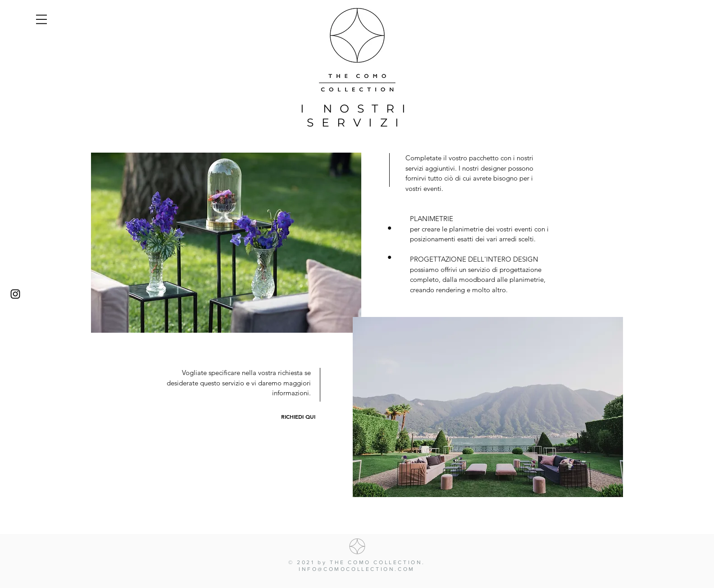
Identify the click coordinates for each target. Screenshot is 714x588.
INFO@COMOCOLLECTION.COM (357, 569)
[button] (41, 19)
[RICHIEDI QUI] (298, 417)
